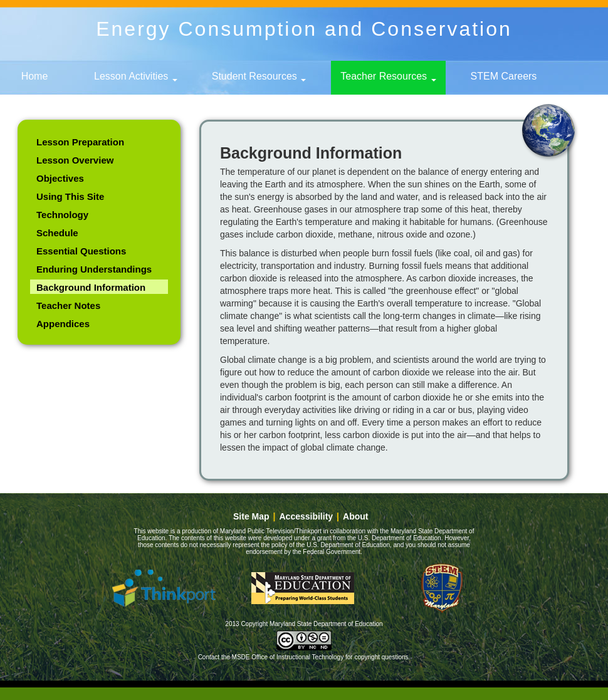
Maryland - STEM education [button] (442, 588)
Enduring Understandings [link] (94, 269)
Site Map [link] (251, 517)
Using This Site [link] (70, 196)
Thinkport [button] (164, 588)
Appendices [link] (63, 324)
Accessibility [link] (307, 517)
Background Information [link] (91, 287)
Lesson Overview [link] (75, 160)
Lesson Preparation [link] (80, 142)
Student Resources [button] (259, 76)
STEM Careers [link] (504, 76)
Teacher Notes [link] (68, 306)
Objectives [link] (60, 178)
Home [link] (35, 76)
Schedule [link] (57, 233)
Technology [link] (62, 215)
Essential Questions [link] (81, 251)
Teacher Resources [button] (388, 76)
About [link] (355, 517)
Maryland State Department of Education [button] (303, 588)
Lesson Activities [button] (136, 76)
